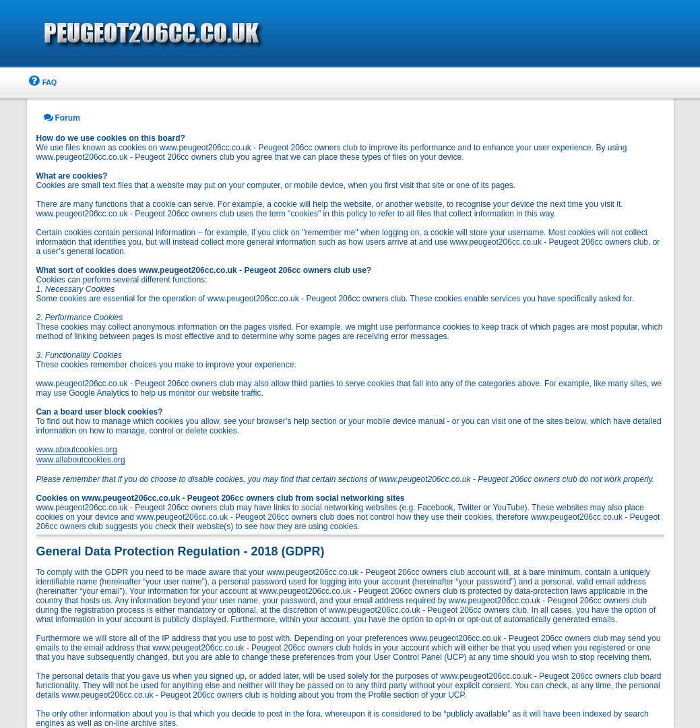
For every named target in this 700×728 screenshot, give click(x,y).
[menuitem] (42, 83)
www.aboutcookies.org (77, 450)
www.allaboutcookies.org (81, 460)
